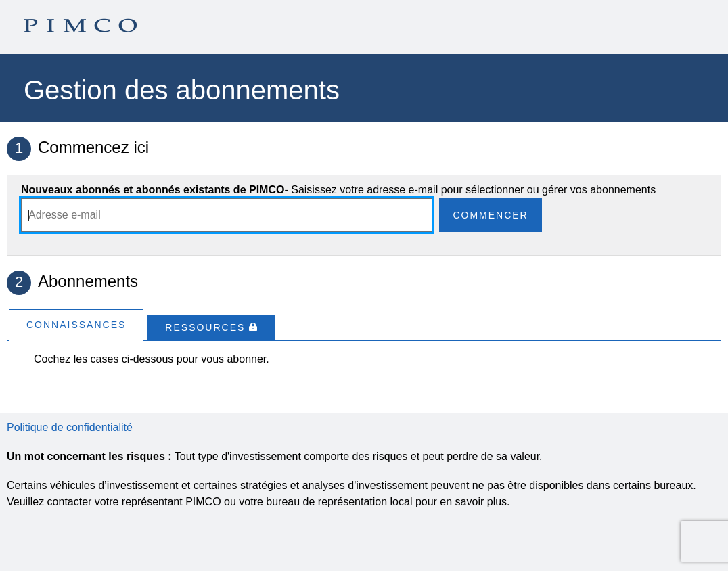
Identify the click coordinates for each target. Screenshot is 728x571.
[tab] (76, 324)
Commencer (490, 215)
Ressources (211, 327)
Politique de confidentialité (70, 427)
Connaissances (76, 325)
